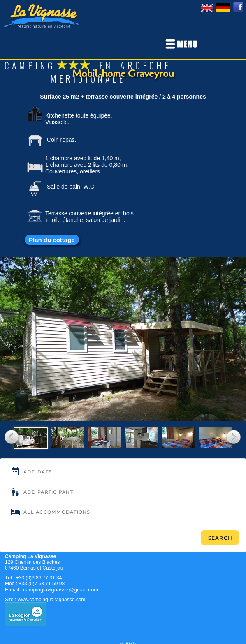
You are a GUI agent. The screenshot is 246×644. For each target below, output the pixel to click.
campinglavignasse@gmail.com (61, 590)
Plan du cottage (52, 240)
